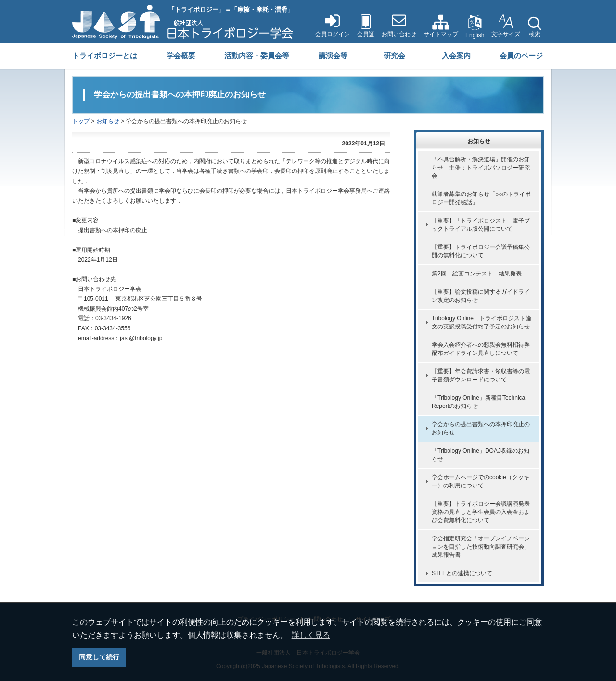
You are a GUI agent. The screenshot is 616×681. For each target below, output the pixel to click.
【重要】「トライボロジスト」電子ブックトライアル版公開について (481, 225)
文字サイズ (506, 34)
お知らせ (108, 121)
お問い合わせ (399, 34)
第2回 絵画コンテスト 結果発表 (477, 274)
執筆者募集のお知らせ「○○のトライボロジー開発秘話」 (481, 198)
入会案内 (456, 56)
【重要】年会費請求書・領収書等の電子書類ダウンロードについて (481, 375)
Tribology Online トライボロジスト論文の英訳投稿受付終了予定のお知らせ (481, 322)
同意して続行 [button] (99, 657)
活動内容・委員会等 (257, 56)
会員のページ (521, 56)
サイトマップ (441, 34)
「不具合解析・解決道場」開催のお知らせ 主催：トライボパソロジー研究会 (481, 168)
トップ (81, 121)
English (475, 35)
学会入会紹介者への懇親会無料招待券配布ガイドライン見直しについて (481, 349)
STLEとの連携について (462, 573)
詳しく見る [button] (311, 635)
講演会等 (333, 56)
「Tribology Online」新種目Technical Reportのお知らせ (479, 402)
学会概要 (181, 56)
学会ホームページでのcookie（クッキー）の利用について (481, 481)
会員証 (366, 34)
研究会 (394, 56)
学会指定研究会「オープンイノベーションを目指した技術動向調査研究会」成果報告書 (481, 547)
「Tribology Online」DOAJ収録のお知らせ (481, 455)
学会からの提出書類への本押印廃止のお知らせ (481, 428)
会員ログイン (333, 34)
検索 (535, 34)
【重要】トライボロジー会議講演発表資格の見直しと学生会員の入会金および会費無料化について (481, 512)
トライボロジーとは (105, 56)
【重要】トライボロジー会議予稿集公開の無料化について (481, 251)
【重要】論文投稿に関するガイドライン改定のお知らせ (481, 296)
